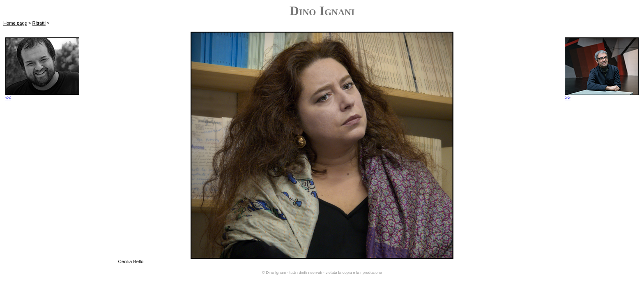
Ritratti (39, 23)
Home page (15, 23)
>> (602, 96)
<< (42, 96)
